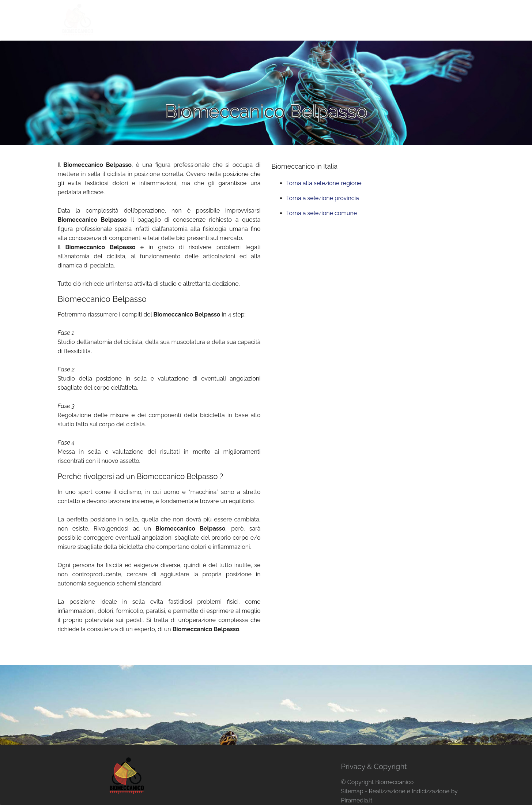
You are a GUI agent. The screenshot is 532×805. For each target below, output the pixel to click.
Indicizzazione (431, 791)
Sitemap (352, 791)
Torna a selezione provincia (323, 198)
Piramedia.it (356, 800)
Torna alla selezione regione (324, 183)
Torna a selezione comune (322, 213)
